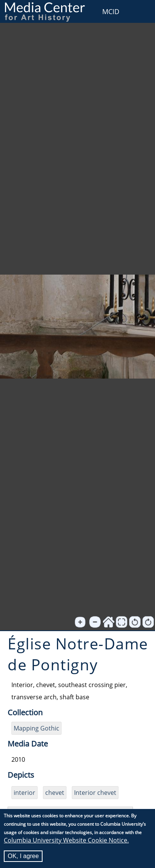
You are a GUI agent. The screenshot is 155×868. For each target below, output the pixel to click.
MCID (111, 11)
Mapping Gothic (36, 728)
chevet (55, 793)
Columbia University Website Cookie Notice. (66, 840)
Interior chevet (95, 793)
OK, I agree (23, 856)
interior (25, 793)
